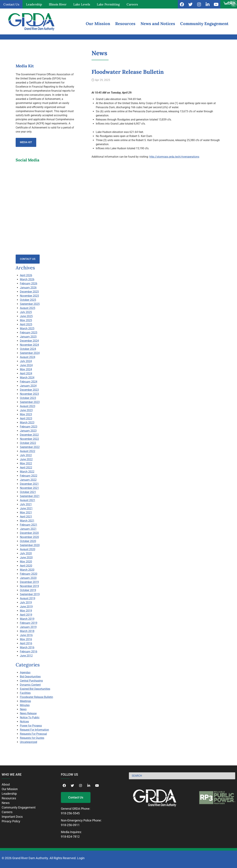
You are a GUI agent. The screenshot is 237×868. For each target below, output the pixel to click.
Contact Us (11, 4)
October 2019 (28, 590)
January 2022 (28, 480)
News (23, 709)
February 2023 (29, 427)
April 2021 (26, 517)
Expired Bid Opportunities (35, 689)
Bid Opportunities (30, 677)
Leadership (34, 4)
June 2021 (26, 508)
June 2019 (26, 607)
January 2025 (28, 337)
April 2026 (26, 275)
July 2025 (26, 312)
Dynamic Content (30, 685)
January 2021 (28, 529)
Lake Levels (82, 4)
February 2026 (29, 283)
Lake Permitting (108, 4)
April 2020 (26, 566)
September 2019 (30, 594)
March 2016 (27, 647)
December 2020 (29, 533)
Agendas (25, 672)
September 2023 (30, 402)
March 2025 (27, 328)
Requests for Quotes (32, 738)
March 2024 (27, 378)
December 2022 (29, 435)
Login (81, 858)
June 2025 (26, 316)
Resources (125, 24)
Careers (132, 4)
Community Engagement (204, 24)
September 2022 (30, 447)
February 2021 (29, 525)
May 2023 (26, 414)
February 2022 (29, 476)
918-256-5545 (70, 813)
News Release (28, 713)
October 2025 (28, 300)
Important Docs (12, 817)
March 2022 (27, 472)
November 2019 (29, 586)
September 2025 (30, 304)
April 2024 (26, 373)
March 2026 (27, 279)
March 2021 (27, 521)
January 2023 (28, 431)
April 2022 (26, 467)
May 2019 (26, 611)
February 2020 (29, 574)
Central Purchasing (31, 681)
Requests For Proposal (33, 734)
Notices (24, 722)
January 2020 (28, 578)
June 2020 (26, 557)
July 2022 (26, 455)
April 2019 (26, 615)
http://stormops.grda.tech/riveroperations (174, 157)
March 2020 (27, 570)
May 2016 (26, 639)
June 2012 (26, 656)
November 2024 (29, 345)
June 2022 (26, 459)
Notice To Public (30, 717)
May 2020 (26, 562)
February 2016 (29, 652)
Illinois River (58, 4)
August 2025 (28, 308)
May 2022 (26, 463)
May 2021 (26, 512)
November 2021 (29, 488)
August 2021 (28, 500)
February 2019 (29, 623)
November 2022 (29, 439)
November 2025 (29, 296)
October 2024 (28, 349)
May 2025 (26, 320)
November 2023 (29, 394)
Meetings (25, 701)
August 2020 (28, 549)
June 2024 (26, 365)
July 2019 (26, 602)
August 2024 (28, 357)
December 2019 (29, 582)
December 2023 (29, 390)
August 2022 (28, 451)
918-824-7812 (70, 837)
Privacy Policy (11, 821)
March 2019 (27, 619)
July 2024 (26, 361)
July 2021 (26, 504)
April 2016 (26, 643)
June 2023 (26, 410)
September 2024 (30, 353)
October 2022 (28, 443)
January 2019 (28, 627)
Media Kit (26, 142)
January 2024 (28, 386)
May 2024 (26, 369)
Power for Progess (31, 726)
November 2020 (29, 537)
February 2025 (29, 333)
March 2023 (27, 422)
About (6, 784)
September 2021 (30, 496)
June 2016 (26, 635)
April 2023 (26, 418)
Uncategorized (28, 742)
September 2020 (30, 545)
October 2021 (28, 492)
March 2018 (27, 631)
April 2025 (26, 324)
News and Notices (158, 24)
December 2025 (29, 292)
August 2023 (28, 406)
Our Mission (98, 24)
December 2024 (29, 341)
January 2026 (28, 288)
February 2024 (29, 382)
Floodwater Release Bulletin (36, 697)
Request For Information (34, 730)
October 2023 (28, 398)
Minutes (25, 705)
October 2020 (28, 541)
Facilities (25, 693)
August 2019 (28, 598)
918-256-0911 (70, 825)
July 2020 (26, 553)
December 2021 (29, 484)
